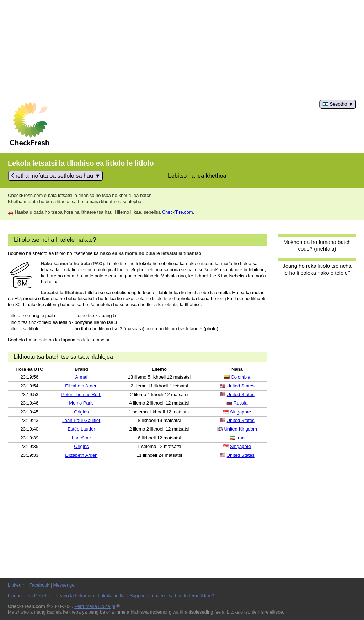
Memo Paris (81, 403)
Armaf (81, 377)
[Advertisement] (182, 50)
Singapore (240, 412)
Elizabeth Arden (81, 386)
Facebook (39, 585)
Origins (81, 412)
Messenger (64, 585)
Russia (241, 403)
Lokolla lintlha (112, 596)
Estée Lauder (81, 429)
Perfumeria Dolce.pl (95, 606)
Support (138, 596)
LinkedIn (17, 585)
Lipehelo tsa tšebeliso (30, 596)
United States (241, 386)
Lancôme (81, 438)
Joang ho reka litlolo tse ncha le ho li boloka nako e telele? (317, 269)
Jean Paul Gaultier (81, 420)
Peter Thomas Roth (81, 394)
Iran (241, 438)
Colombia (240, 377)
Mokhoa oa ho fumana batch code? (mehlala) (317, 245)
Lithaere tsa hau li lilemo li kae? (182, 596)
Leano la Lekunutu (75, 596)
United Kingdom (240, 429)
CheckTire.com (178, 212)
